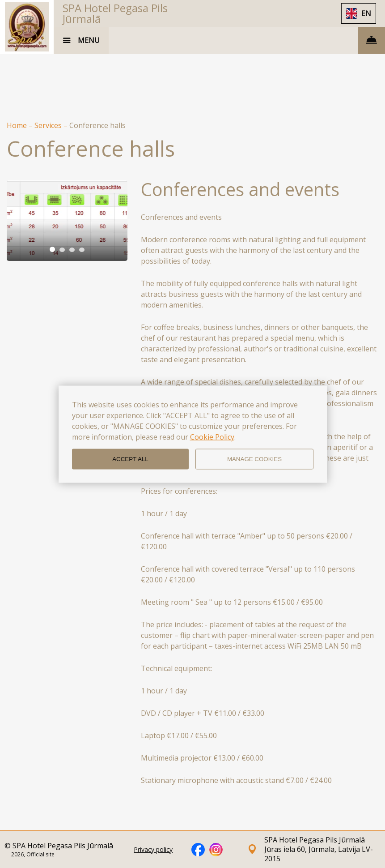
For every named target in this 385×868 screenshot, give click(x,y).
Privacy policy (153, 850)
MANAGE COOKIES (254, 459)
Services (49, 125)
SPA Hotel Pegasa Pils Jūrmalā (115, 13)
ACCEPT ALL (130, 459)
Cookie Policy (212, 436)
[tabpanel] (67, 221)
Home (18, 125)
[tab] (52, 249)
